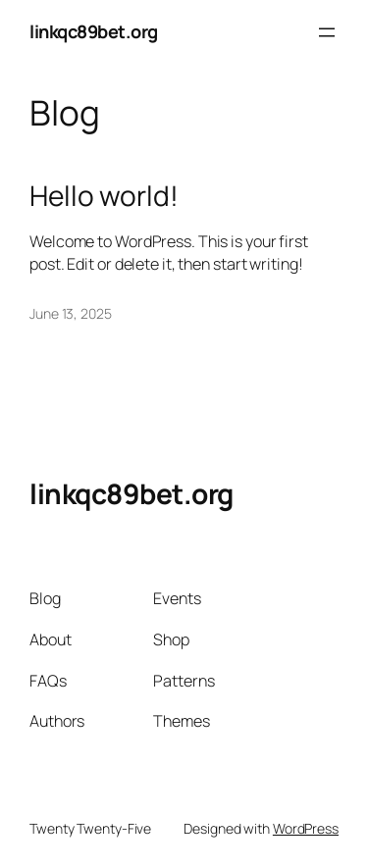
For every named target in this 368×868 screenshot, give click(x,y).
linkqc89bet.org (94, 31)
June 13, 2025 (71, 313)
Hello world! (104, 196)
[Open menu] (327, 32)
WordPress (306, 828)
